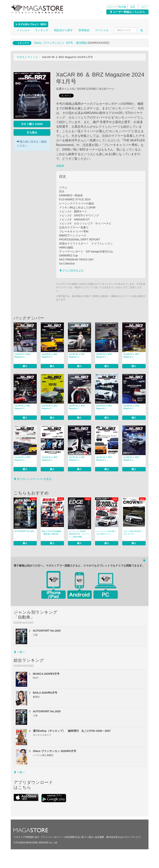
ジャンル (23, 30)
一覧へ (19, 652)
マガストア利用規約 (24, 837)
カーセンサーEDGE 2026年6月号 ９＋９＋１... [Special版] (79, 534)
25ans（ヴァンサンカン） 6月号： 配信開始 (60, 43)
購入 (25, 366)
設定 (133, 7)
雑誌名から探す (64, 30)
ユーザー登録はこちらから (127, 12)
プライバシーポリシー (52, 837)
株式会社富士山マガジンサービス (124, 837)
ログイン (112, 7)
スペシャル (102, 30)
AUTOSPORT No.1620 (24, 531)
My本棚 (122, 7)
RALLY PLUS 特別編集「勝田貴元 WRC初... (51, 533)
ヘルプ (143, 7)
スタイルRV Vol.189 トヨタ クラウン (133, 533)
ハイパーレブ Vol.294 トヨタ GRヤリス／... (106, 533)
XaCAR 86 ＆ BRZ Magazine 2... (22, 356)
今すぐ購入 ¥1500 (32, 124)
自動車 (60, 166)
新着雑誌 (84, 30)
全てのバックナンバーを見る (33, 479)
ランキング (42, 30)
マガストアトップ (27, 57)
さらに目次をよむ (72, 270)
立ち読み (32, 132)
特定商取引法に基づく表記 (79, 837)
